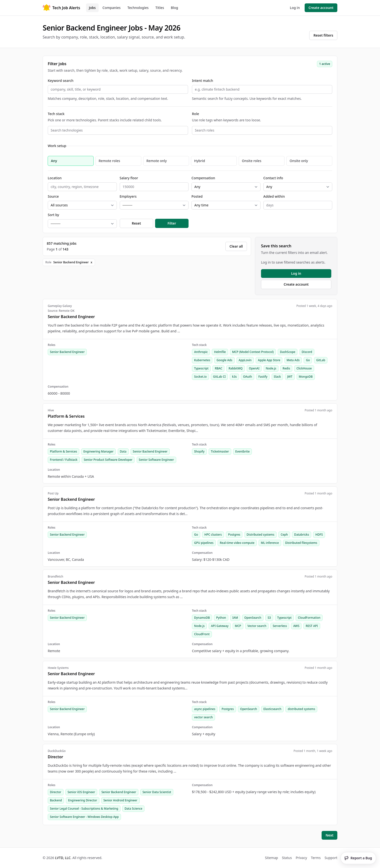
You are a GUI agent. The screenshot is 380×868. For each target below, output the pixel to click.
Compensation (203, 178)
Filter (172, 223)
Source (53, 196)
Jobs (92, 8)
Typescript (201, 368)
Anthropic (201, 352)
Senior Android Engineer (120, 800)
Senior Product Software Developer (108, 460)
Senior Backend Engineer (67, 352)
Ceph (284, 535)
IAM (235, 618)
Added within (274, 196)
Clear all (236, 246)
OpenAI (254, 368)
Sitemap (271, 858)
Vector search (257, 626)
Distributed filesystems (301, 543)
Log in (295, 8)
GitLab (321, 360)
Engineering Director (83, 800)
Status (287, 858)
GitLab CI (219, 377)
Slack (277, 377)
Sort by (53, 215)
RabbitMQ (236, 368)
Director (56, 792)
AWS (296, 626)
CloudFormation (309, 618)
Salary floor (129, 178)
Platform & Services (63, 451)
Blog (174, 8)
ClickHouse (304, 368)
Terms (316, 858)
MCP (238, 626)
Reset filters (323, 35)
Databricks (302, 535)
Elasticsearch (272, 709)
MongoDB (306, 377)
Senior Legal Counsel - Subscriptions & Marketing (84, 809)
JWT (290, 377)
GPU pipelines (204, 543)
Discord (307, 352)
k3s (234, 377)
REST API (312, 626)
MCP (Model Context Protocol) (253, 352)
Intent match (202, 81)
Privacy (301, 858)
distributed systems (301, 709)
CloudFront (202, 634)
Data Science (133, 809)
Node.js (271, 368)
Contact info (273, 178)
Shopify (199, 451)
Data (123, 451)
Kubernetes (202, 360)
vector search (203, 717)
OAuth (248, 377)
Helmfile (220, 352)
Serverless (280, 626)
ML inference (270, 543)
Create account (321, 8)
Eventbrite (242, 451)
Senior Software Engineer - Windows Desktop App (84, 817)
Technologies (138, 8)
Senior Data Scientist (157, 792)
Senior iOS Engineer (81, 792)
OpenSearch (253, 618)
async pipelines (205, 709)
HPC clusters (213, 535)
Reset (136, 223)
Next (329, 835)
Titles (160, 8)
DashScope (288, 352)
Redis (286, 368)
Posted (197, 196)
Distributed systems (261, 535)
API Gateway (220, 626)
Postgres (234, 535)
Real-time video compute (237, 543)
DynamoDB (202, 618)
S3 (269, 618)
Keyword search (61, 81)
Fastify (263, 377)
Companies (112, 8)
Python (221, 618)
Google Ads (224, 360)
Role (195, 114)
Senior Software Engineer (156, 460)
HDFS (319, 535)
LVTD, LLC (63, 858)
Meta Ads (293, 360)
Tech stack (56, 114)
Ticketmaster (220, 451)
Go (308, 360)
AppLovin (245, 360)
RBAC (218, 368)
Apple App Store (269, 360)
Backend (56, 800)
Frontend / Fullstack (64, 460)
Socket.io (200, 377)
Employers (128, 196)
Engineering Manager (98, 451)
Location (55, 178)
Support (331, 858)
